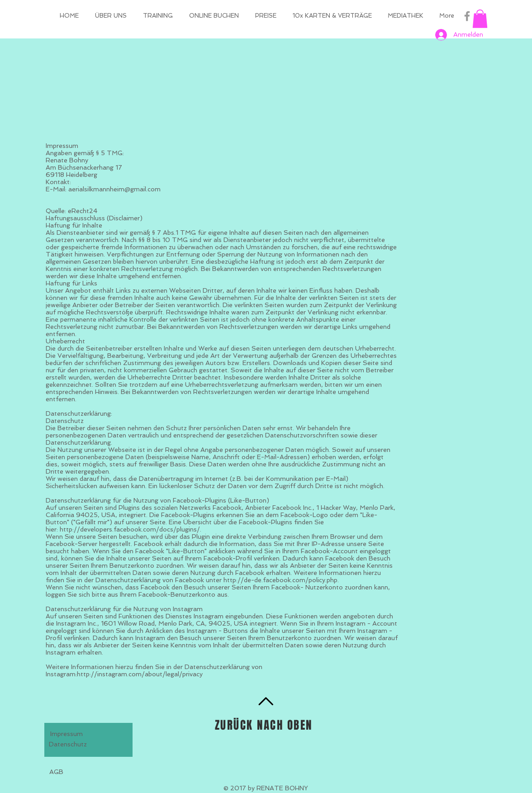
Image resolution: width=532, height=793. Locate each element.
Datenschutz (68, 744)
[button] (480, 19)
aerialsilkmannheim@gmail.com (114, 189)
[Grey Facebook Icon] (467, 16)
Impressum (66, 734)
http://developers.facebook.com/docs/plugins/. (131, 529)
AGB (56, 772)
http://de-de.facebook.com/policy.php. (281, 580)
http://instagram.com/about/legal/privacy (140, 674)
